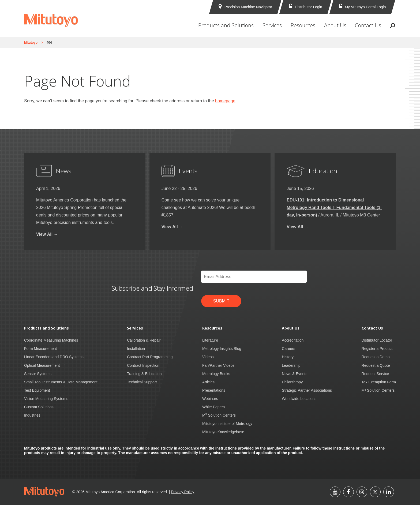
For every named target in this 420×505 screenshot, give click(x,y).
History (288, 357)
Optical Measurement (42, 365)
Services (272, 25)
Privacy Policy (183, 492)
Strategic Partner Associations (307, 390)
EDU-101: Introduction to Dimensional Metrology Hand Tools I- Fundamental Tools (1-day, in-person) (334, 207)
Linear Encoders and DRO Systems (54, 357)
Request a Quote (376, 365)
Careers (288, 349)
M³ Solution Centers (378, 390)
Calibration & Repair (144, 340)
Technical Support (142, 382)
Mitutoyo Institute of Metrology (227, 424)
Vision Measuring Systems (46, 399)
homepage (225, 101)
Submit (221, 301)
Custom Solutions (39, 407)
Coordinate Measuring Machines (51, 340)
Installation (136, 349)
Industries (32, 415)
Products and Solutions (226, 25)
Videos (208, 357)
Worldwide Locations (299, 399)
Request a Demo (376, 357)
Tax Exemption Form (379, 382)
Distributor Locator (377, 340)
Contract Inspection (143, 365)
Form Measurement (40, 349)
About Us (335, 25)
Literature (210, 340)
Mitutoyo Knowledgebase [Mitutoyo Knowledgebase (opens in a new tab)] (223, 432)
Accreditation (293, 340)
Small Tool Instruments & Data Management (61, 382)
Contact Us (368, 25)
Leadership (291, 365)
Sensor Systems (38, 374)
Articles (208, 382)
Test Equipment (37, 390)
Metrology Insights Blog (222, 349)
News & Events (295, 374)
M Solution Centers (219, 415)
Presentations (214, 390)
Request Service (375, 374)
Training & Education (144, 374)
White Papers (213, 407)
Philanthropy (292, 382)
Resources (303, 25)
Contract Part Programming (150, 357)
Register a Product (377, 349)
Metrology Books (216, 374)
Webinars (210, 399)
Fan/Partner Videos (218, 365)
